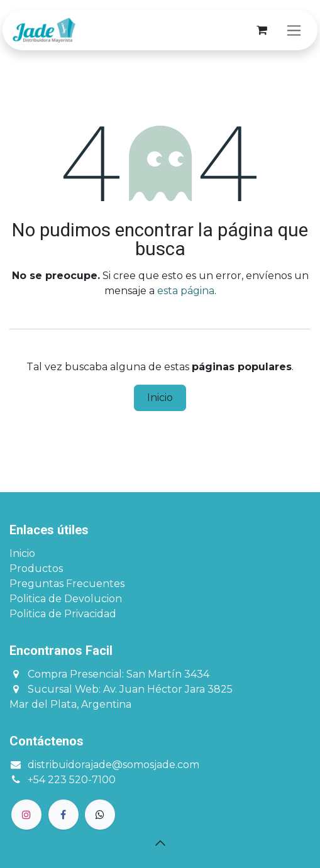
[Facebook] (63, 815)
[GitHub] (100, 815)
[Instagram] (26, 815)
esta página (186, 291)
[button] (160, 843)
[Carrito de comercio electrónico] (262, 30)
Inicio (160, 398)
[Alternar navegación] (294, 30)
